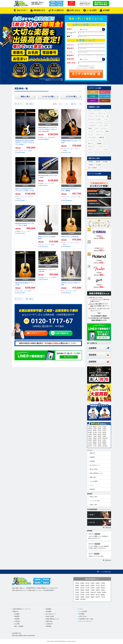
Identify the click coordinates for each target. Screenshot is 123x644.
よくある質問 (83, 611)
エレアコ (91, 131)
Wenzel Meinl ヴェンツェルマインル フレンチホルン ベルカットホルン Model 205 (48, 129)
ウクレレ (91, 116)
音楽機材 (99, 143)
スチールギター (92, 137)
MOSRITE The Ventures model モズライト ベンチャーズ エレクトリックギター (25, 143)
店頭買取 (105, 162)
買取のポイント (105, 92)
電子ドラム (91, 143)
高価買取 (93, 92)
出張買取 (91, 162)
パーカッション (102, 146)
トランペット (48, 278)
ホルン (46, 137)
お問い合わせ (83, 616)
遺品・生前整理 (92, 168)
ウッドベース (99, 131)
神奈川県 (19, 153)
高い (81, 104)
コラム (81, 609)
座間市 (23, 153)
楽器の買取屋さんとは (53, 619)
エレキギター (20, 151)
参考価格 (93, 96)
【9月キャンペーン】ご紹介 (96, 556)
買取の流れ (49, 621)
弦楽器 (90, 128)
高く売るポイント (51, 614)
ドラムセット (92, 113)
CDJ (108, 116)
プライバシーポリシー (83, 68)
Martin (30, 291)
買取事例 (49, 626)
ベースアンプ (105, 150)
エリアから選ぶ (71, 97)
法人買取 (98, 165)
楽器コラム (105, 100)
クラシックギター (72, 197)
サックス (91, 134)
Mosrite (30, 151)
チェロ (96, 128)
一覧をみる (108, 527)
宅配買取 (98, 162)
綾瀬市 (23, 201)
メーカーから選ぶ (48, 97)
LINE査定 (91, 165)
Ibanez (53, 245)
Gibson (19, 199)
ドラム (100, 140)
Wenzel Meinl (52, 137)
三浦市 (69, 153)
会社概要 (82, 614)
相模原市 (47, 139)
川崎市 (23, 233)
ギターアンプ (92, 146)
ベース (49, 245)
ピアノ (106, 110)
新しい (61, 104)
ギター (26, 151)
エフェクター (99, 122)
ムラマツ (52, 184)
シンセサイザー (92, 125)
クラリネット (104, 128)
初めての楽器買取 (105, 96)
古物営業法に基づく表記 (86, 619)
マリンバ (91, 153)
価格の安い (74, 104)
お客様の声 (49, 624)
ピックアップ (92, 140)
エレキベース (43, 245)
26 (27, 104)
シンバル (91, 122)
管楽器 (42, 137)
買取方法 (16, 611)
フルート (46, 184)
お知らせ (93, 100)
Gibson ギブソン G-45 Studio (70, 237)
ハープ (97, 150)
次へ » (31, 104)
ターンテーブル (100, 116)
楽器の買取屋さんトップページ (22, 609)
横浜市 (46, 185)
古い (67, 104)
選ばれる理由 (50, 616)
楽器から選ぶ (25, 97)
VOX (75, 291)
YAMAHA (65, 151)
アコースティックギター (73, 149)
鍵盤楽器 (102, 137)
